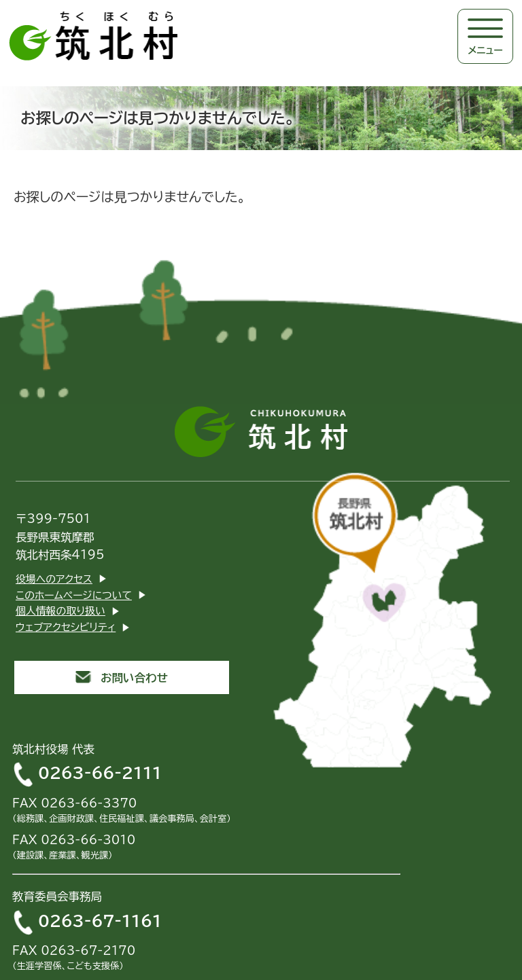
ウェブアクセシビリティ (66, 627)
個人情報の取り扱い (60, 611)
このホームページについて (74, 595)
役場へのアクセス (54, 579)
